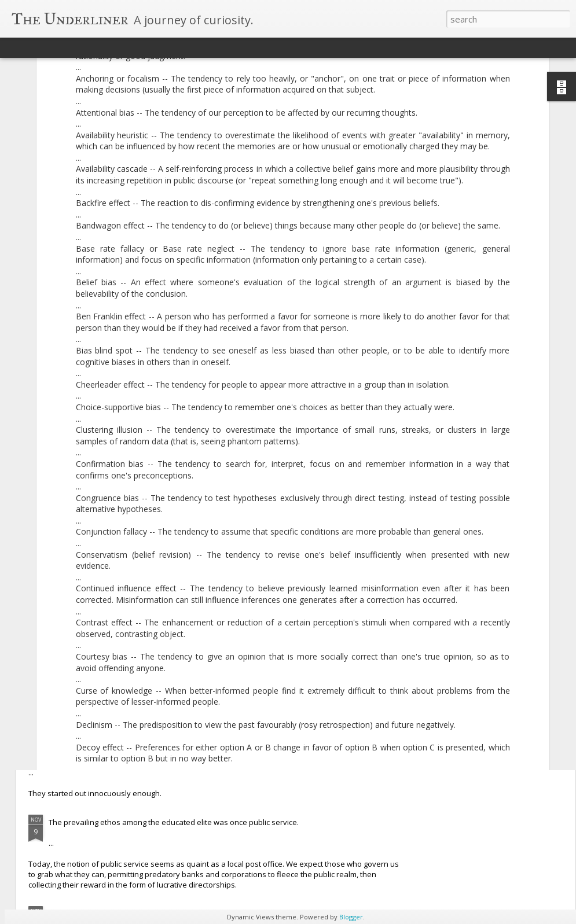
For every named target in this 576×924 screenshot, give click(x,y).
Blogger (351, 917)
